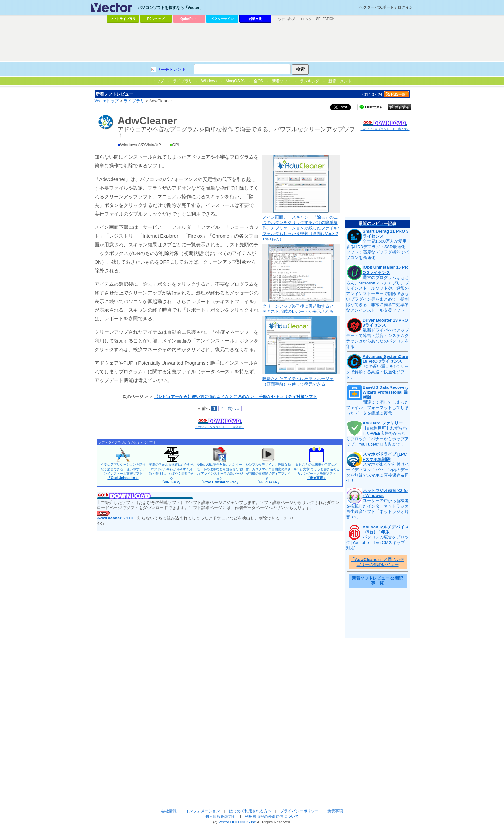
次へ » (234, 409)
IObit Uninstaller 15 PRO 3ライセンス (385, 270)
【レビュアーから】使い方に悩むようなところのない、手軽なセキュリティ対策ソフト (236, 397)
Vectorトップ (107, 101)
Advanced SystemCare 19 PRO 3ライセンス (385, 359)
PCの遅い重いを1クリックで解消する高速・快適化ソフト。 (377, 372)
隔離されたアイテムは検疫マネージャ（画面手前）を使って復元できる (298, 381)
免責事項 (335, 811)
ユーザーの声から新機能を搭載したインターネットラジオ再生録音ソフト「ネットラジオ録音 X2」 (377, 509)
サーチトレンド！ (173, 69)
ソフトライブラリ (123, 19)
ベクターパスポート (377, 7)
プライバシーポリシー (299, 811)
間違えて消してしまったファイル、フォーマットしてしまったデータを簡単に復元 (377, 408)
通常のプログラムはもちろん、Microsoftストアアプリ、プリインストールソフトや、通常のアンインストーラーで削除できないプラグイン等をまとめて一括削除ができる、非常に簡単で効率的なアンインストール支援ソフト (378, 294)
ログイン (405, 7)
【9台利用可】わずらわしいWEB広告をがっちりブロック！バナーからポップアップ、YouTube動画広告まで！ (377, 436)
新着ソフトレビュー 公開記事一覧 (378, 581)
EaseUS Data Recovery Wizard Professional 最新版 (386, 392)
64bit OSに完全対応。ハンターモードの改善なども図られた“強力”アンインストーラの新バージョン (220, 473)
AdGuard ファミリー (383, 423)
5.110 (115, 518)
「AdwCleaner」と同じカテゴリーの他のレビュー (377, 562)
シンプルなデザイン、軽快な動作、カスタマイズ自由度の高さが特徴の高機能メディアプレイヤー (268, 473)
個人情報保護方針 (221, 816)
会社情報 (169, 811)
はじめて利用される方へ (250, 811)
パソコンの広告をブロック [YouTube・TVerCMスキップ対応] (377, 542)
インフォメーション (203, 811)
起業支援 (255, 19)
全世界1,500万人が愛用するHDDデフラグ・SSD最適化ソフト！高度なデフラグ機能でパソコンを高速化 (377, 249)
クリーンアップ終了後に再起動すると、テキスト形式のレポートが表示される (300, 309)
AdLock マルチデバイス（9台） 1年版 (386, 530)
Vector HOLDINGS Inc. (238, 822)
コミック (306, 19)
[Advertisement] (252, 42)
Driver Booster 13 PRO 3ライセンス (385, 323)
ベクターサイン (222, 19)
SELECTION (325, 19)
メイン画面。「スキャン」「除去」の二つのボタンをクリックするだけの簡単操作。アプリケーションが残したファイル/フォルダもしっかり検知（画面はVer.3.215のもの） (301, 228)
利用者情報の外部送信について (272, 816)
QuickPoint (189, 19)
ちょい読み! (286, 19)
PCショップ (156, 19)
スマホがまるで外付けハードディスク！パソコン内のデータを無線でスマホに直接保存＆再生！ (377, 472)
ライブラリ (134, 101)
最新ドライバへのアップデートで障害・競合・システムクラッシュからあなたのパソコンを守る (377, 338)
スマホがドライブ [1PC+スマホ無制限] (385, 457)
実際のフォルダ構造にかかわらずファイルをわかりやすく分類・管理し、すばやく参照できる (171, 473)
